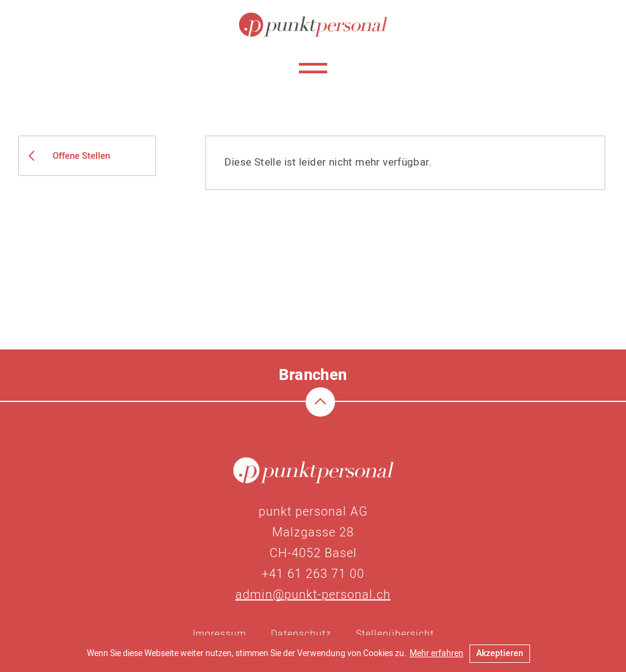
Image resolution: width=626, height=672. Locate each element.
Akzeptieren (500, 653)
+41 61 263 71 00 (313, 574)
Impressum (219, 634)
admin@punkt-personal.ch (313, 595)
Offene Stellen (81, 156)
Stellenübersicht (395, 634)
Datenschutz (301, 634)
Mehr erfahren (436, 653)
